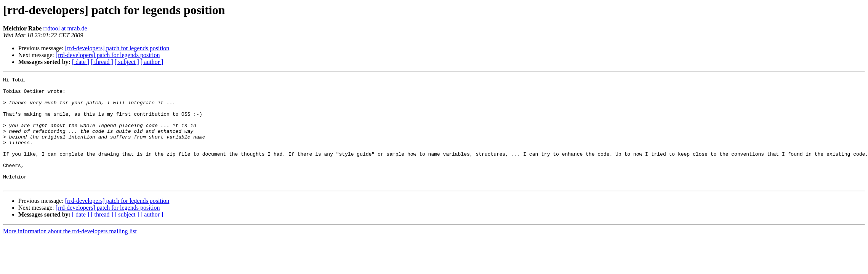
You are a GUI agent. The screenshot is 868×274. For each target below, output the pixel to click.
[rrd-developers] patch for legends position (117, 48)
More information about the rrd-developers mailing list (70, 253)
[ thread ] (102, 62)
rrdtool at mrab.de (65, 28)
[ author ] (152, 62)
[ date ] (81, 62)
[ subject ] (127, 62)
